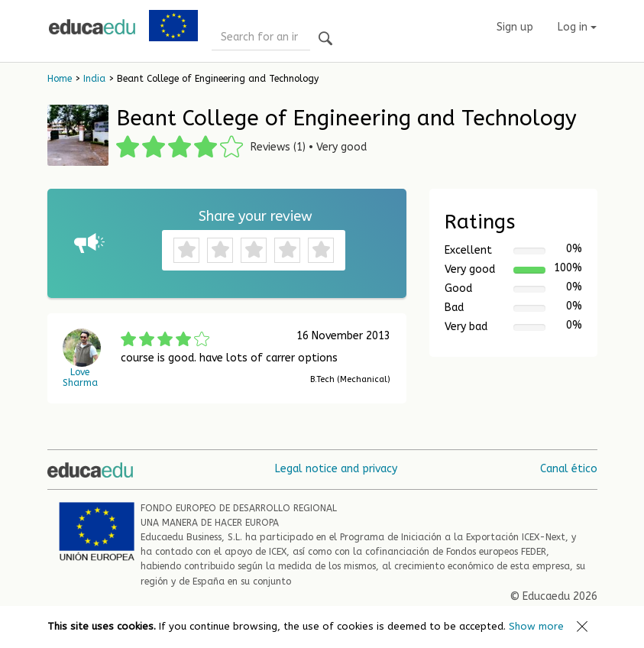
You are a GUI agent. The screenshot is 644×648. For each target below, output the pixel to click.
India (94, 79)
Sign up (515, 27)
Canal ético (569, 469)
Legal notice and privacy (336, 469)
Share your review (256, 216)
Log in (577, 27)
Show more (536, 626)
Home (60, 79)
